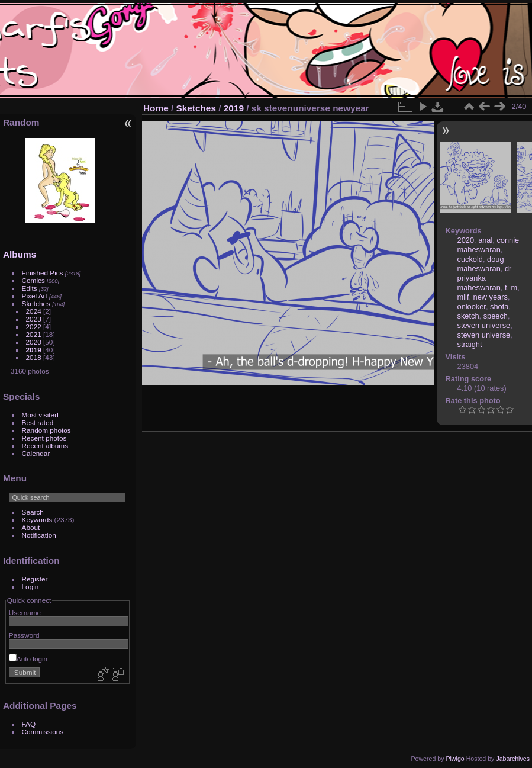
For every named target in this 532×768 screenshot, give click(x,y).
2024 (34, 311)
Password (24, 635)
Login (30, 587)
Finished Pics (43, 273)
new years (491, 297)
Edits (30, 288)
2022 (34, 327)
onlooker (472, 306)
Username (25, 613)
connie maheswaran (489, 245)
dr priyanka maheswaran (485, 278)
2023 (34, 319)
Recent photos (44, 438)
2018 (34, 357)
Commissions (43, 732)
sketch (468, 316)
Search (33, 512)
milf (463, 297)
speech (496, 316)
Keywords (37, 520)
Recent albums (45, 446)
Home (156, 108)
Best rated (38, 422)
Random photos (46, 430)
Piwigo (455, 759)
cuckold (470, 259)
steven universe (484, 325)
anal (485, 240)
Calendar (36, 453)
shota (499, 306)
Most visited (40, 415)
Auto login (28, 659)
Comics (33, 280)
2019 (34, 350)
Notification (39, 535)
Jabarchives (513, 759)
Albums (20, 254)
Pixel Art (35, 296)
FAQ (29, 724)
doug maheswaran (481, 264)
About (31, 527)
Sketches (36, 303)
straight (470, 344)
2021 (34, 334)
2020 (34, 342)
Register (35, 579)
